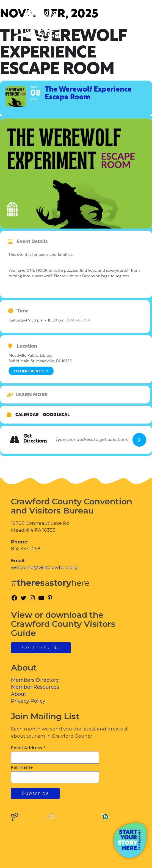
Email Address (28, 748)
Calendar (27, 415)
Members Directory (35, 680)
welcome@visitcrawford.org (44, 567)
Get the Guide (41, 648)
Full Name (22, 767)
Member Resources (35, 687)
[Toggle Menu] (132, 28)
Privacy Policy (28, 701)
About (19, 694)
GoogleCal (56, 415)
